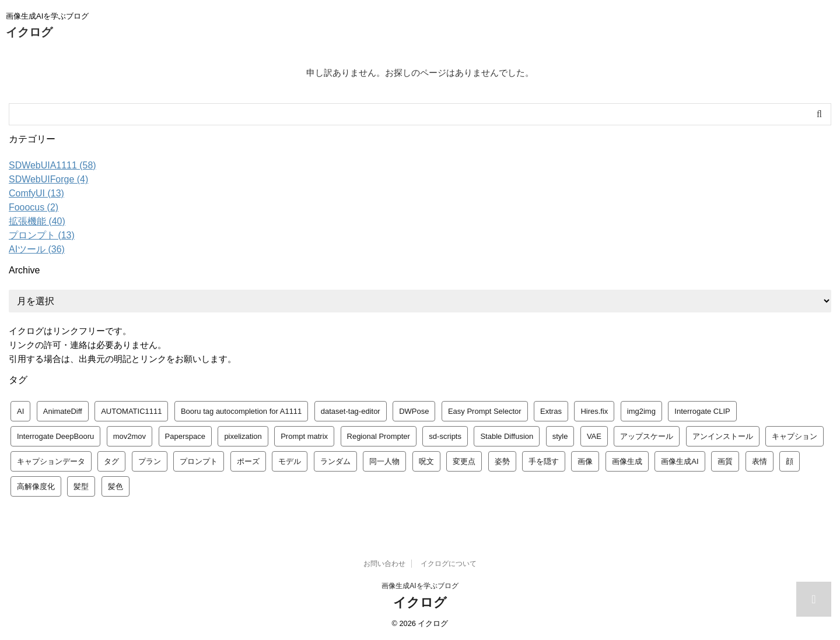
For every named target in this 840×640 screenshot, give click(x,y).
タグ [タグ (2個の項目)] (111, 461)
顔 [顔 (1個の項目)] (790, 461)
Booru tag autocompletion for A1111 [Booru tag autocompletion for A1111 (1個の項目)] (241, 411)
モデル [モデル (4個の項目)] (290, 461)
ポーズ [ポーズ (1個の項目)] (248, 461)
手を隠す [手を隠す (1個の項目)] (544, 461)
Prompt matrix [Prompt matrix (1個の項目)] (304, 436)
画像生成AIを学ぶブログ (420, 586)
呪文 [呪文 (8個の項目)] (426, 461)
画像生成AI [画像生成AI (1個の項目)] (680, 461)
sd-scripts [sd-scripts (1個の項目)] (445, 436)
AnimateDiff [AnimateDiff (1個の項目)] (63, 411)
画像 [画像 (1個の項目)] (585, 461)
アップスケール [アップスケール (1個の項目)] (647, 436)
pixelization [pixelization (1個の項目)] (243, 436)
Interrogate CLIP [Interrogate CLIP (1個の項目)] (702, 411)
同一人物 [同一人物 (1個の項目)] (384, 461)
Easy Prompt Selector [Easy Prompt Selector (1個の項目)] (485, 411)
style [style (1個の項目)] (560, 436)
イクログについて (449, 564)
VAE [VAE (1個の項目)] (594, 436)
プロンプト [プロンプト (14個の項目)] (199, 461)
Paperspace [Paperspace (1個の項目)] (185, 436)
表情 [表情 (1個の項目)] (759, 461)
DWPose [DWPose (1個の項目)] (414, 411)
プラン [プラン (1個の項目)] (150, 461)
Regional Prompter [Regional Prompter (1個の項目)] (379, 436)
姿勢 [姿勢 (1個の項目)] (502, 461)
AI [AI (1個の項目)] (20, 411)
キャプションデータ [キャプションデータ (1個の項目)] (51, 461)
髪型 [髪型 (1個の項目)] (81, 486)
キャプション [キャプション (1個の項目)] (794, 436)
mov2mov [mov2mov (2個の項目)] (129, 436)
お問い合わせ (384, 564)
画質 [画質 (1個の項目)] (725, 461)
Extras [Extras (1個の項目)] (551, 411)
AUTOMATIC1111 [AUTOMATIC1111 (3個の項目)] (131, 411)
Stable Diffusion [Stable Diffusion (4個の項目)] (507, 436)
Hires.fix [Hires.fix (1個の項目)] (594, 411)
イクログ (29, 32)
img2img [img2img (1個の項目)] (641, 411)
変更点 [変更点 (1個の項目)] (464, 461)
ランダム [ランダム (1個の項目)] (335, 461)
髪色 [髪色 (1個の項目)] (116, 486)
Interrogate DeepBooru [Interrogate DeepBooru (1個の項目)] (55, 436)
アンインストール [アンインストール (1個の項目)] (723, 436)
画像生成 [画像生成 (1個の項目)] (627, 461)
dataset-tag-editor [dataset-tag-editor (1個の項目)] (351, 411)
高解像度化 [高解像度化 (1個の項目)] (36, 486)
